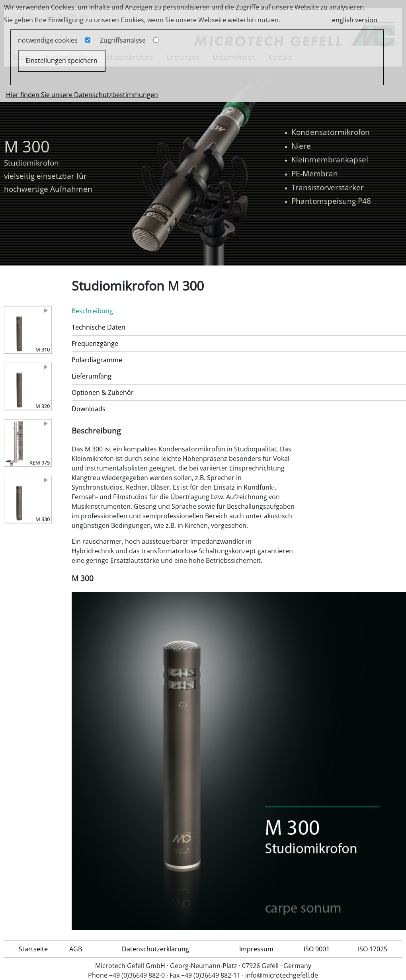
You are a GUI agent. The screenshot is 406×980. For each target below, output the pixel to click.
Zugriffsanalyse (123, 40)
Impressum (256, 949)
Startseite (33, 949)
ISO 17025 (373, 949)
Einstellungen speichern (61, 61)
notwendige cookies (48, 40)
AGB (76, 949)
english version (355, 20)
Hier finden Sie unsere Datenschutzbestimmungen (82, 95)
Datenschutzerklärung (155, 949)
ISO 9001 (317, 949)
